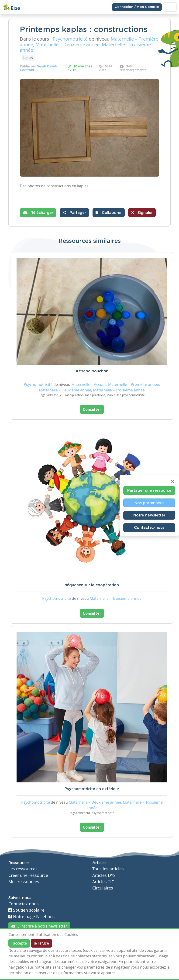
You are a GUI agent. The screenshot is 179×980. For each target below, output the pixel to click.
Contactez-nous (149, 527)
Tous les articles (108, 869)
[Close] (172, 481)
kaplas (28, 58)
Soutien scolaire (26, 910)
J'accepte (19, 943)
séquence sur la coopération (92, 585)
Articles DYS (104, 875)
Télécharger (38, 213)
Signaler (142, 213)
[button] (109, 213)
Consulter (92, 409)
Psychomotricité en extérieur (92, 789)
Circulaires (103, 888)
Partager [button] (74, 213)
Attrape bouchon (92, 371)
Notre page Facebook (32, 917)
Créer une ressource (28, 875)
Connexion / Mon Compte (137, 7)
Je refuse (41, 943)
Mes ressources (24, 882)
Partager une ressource (149, 490)
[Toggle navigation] (170, 7)
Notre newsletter (149, 515)
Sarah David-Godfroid (39, 68)
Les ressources (23, 869)
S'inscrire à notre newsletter (39, 926)
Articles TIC (103, 882)
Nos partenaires (149, 503)
